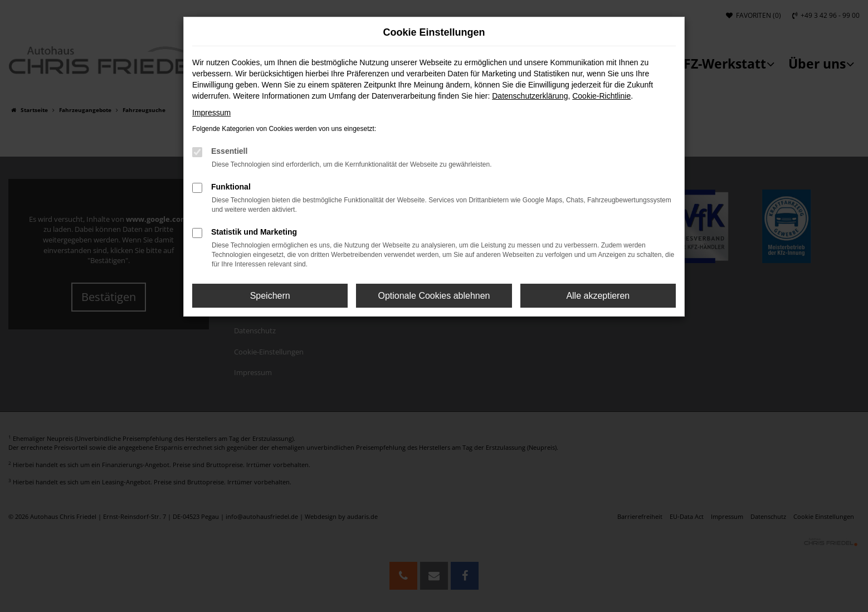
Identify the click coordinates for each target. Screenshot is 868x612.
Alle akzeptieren (598, 296)
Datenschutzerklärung (530, 96)
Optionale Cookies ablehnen (434, 296)
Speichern (270, 296)
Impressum (211, 113)
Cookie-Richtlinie (601, 96)
